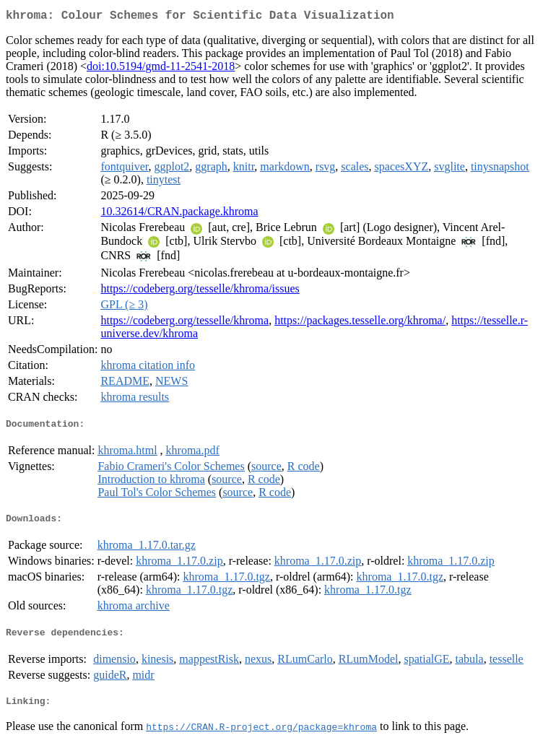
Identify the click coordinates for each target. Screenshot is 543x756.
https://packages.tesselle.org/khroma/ (360, 323)
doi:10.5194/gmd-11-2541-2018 (161, 69)
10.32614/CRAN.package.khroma (179, 214)
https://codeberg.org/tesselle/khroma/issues (200, 291)
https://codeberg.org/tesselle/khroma (184, 323)
